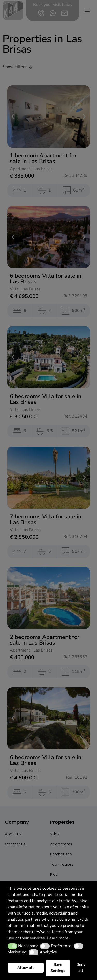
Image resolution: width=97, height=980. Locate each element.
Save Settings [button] (58, 968)
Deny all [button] (81, 968)
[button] (12, 946)
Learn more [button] (58, 938)
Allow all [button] (25, 968)
